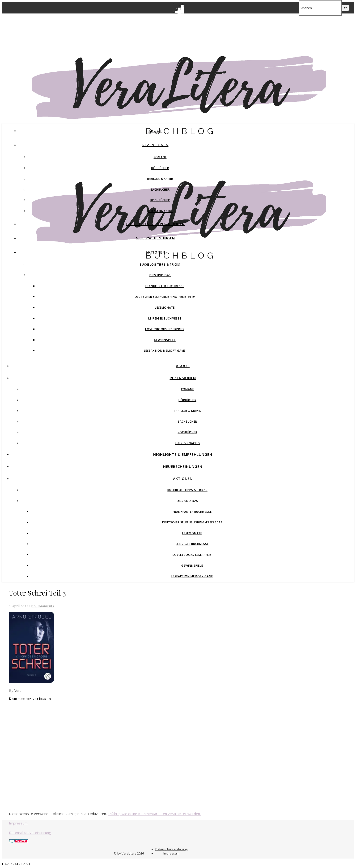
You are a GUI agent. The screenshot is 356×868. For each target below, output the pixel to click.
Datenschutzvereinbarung (30, 833)
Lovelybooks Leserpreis (165, 329)
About (155, 131)
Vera (18, 690)
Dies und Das (160, 275)
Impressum (18, 823)
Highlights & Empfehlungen (155, 224)
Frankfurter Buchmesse (165, 286)
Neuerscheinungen (155, 238)
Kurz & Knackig (160, 211)
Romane (160, 157)
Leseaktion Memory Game (165, 351)
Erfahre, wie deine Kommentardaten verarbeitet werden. (154, 814)
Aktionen (155, 252)
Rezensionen (155, 145)
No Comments (43, 606)
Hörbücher (160, 168)
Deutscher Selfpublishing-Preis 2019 (165, 297)
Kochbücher (160, 200)
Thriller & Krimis (160, 179)
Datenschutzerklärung (171, 849)
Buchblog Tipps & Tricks (160, 265)
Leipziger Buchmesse (165, 318)
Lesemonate (165, 308)
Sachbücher (160, 190)
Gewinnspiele (165, 340)
